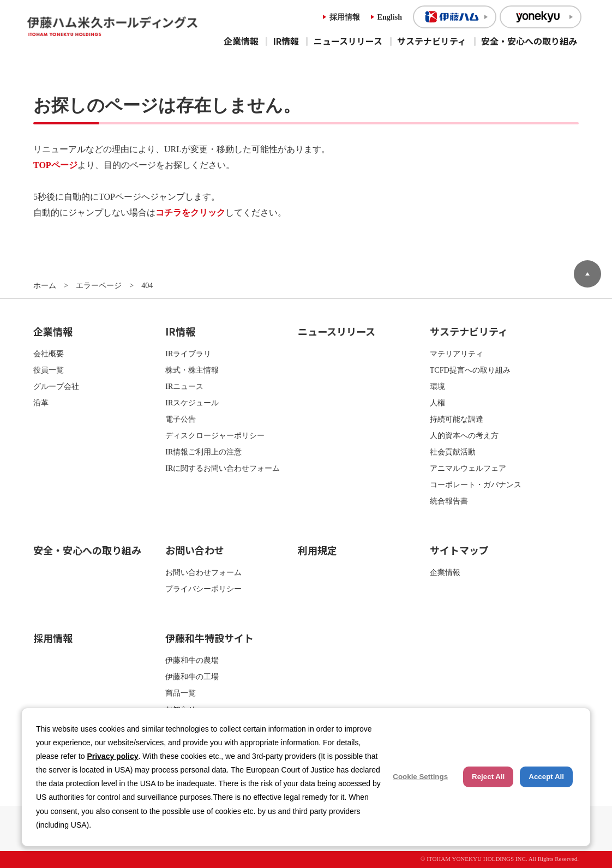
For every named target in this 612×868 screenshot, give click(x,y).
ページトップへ (587, 274)
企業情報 (241, 41)
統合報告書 (449, 501)
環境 (437, 386)
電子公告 (181, 419)
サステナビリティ (432, 41)
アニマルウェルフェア (468, 468)
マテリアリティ (457, 354)
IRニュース (184, 386)
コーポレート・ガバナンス (476, 484)
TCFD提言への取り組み (470, 370)
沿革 (41, 403)
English (390, 17)
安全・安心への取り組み (529, 41)
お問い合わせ (195, 550)
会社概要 (49, 354)
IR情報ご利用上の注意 (203, 452)
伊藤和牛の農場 (192, 660)
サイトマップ (459, 550)
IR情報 (286, 41)
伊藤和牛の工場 (192, 677)
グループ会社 (56, 386)
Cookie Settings (420, 777)
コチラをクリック (190, 212)
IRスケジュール (192, 403)
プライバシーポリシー (203, 589)
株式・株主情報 (192, 370)
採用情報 (345, 17)
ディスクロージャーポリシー (215, 435)
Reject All (488, 777)
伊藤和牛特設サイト (209, 638)
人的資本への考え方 (464, 435)
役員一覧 (49, 370)
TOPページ (55, 165)
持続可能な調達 (457, 419)
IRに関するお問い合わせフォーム (223, 468)
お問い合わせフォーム (203, 572)
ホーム (45, 285)
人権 (437, 403)
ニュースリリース (348, 41)
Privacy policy (112, 756)
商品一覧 (181, 693)
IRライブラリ (188, 354)
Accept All (546, 777)
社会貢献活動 (453, 452)
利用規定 (317, 550)
